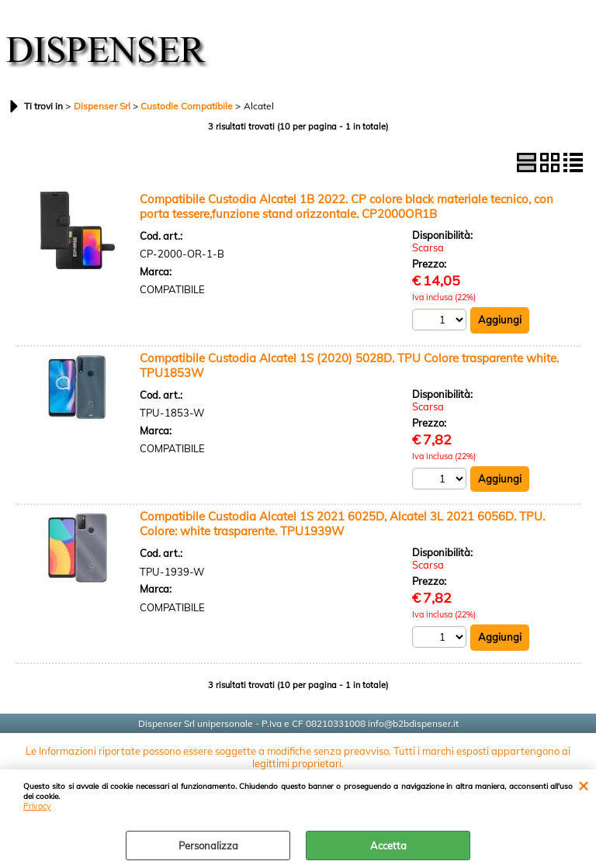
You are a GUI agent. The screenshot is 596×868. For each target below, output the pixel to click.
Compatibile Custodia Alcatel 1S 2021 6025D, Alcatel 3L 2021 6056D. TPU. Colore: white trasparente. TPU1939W (342, 524)
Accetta (388, 846)
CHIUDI (583, 785)
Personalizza (208, 846)
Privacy (37, 806)
